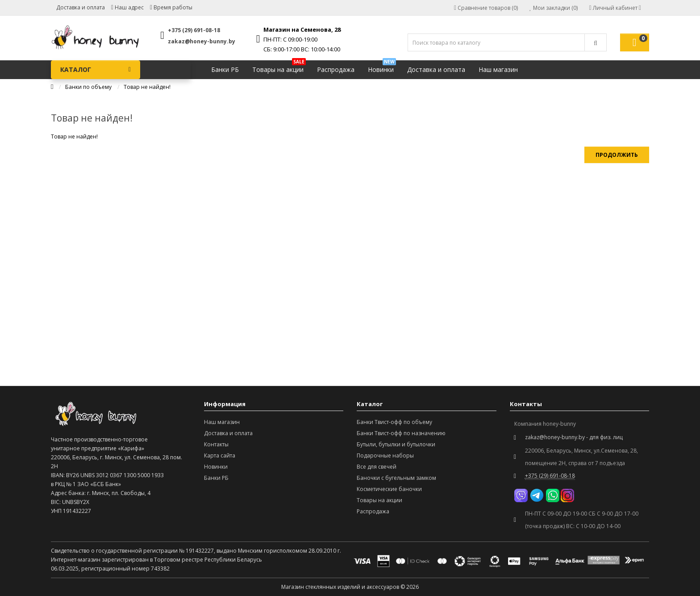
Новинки (382, 67)
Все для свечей (377, 467)
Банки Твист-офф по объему (394, 422)
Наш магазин (498, 69)
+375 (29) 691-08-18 (194, 30)
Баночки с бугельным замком (396, 478)
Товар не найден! (147, 87)
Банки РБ (225, 69)
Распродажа (336, 69)
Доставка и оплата (81, 7)
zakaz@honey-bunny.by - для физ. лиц (574, 437)
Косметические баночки (389, 489)
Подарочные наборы (385, 455)
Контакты (216, 444)
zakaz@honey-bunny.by (202, 41)
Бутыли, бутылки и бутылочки (396, 444)
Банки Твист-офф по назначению (401, 433)
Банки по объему (88, 87)
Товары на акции (279, 67)
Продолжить (617, 155)
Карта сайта (220, 455)
